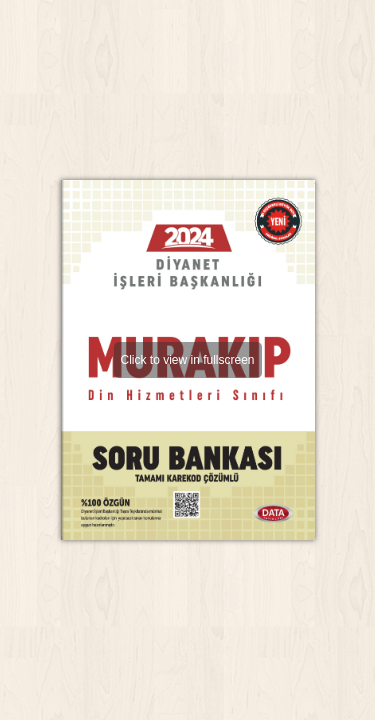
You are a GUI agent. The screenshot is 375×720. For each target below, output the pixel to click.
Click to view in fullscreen (187, 360)
